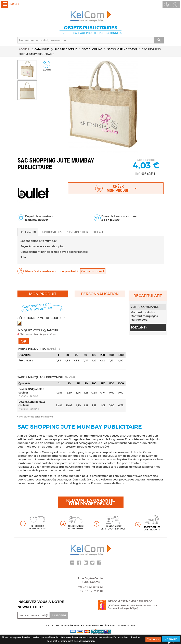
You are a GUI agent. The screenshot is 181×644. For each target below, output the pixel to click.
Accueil (24, 49)
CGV (117, 625)
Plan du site (128, 625)
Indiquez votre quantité (38, 330)
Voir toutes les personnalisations (35, 417)
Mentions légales (102, 625)
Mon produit (43, 294)
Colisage (98, 232)
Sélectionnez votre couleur (41, 318)
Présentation (28, 232)
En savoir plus (171, 639)
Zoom (47, 66)
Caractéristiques (51, 232)
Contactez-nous (93, 271)
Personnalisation (77, 232)
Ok (24, 341)
